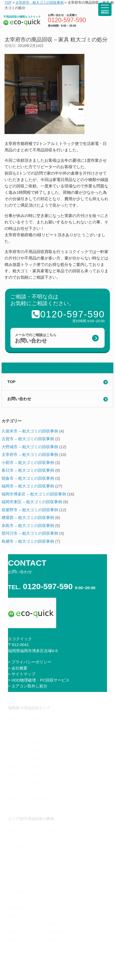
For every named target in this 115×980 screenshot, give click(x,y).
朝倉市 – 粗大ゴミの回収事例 (28, 478)
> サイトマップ (22, 674)
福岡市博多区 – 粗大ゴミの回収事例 (34, 494)
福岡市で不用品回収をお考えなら (38, 719)
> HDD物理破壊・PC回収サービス (39, 680)
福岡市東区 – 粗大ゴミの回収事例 (32, 502)
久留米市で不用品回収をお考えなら (40, 798)
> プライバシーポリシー (30, 662)
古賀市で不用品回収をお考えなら (38, 782)
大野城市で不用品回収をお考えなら (40, 727)
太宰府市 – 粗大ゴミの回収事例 (30, 454)
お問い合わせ (19, 399)
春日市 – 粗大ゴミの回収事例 (28, 470)
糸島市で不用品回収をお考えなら (38, 758)
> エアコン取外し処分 (28, 686)
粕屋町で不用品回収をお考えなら (38, 774)
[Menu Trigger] (105, 9)
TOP (11, 382)
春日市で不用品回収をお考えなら (38, 751)
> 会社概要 (18, 668)
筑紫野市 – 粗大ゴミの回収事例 (30, 510)
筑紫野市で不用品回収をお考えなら (40, 735)
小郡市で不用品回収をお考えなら (38, 790)
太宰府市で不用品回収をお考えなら (40, 743)
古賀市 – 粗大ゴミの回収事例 (28, 439)
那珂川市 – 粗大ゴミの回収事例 (30, 533)
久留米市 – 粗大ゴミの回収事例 (30, 431)
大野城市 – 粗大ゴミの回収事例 (30, 447)
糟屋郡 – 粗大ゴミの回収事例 (28, 517)
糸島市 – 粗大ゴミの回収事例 (28, 526)
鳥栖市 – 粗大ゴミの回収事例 (28, 541)
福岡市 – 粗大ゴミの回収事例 (28, 486)
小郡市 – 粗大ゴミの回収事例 (28, 463)
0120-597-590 (67, 20)
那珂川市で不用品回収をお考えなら (40, 766)
